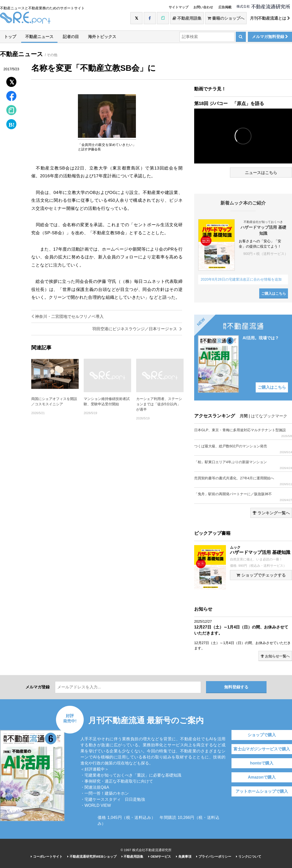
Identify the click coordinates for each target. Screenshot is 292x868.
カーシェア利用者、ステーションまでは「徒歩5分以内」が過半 (159, 404)
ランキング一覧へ (271, 513)
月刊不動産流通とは (270, 18)
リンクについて (249, 857)
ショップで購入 (262, 735)
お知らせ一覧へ (275, 656)
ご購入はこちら (274, 293)
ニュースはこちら (261, 173)
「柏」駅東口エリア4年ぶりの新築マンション (243, 465)
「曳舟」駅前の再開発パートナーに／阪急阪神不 (243, 497)
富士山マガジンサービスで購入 (262, 749)
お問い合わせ (203, 7)
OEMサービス (160, 857)
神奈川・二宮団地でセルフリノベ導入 (67, 316)
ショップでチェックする (261, 575)
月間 (244, 416)
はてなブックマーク (269, 416)
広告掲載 (225, 7)
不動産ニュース (39, 37)
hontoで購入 (262, 763)
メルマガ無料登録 (270, 37)
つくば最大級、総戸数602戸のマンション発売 (243, 449)
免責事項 (184, 857)
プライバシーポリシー (214, 857)
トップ (10, 37)
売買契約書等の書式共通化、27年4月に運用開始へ (243, 481)
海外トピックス (102, 37)
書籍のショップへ (226, 18)
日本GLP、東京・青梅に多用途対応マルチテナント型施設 (243, 433)
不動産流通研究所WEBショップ (92, 857)
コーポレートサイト (47, 857)
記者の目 (71, 37)
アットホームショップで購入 (262, 791)
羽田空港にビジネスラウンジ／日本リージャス (137, 329)
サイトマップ (179, 7)
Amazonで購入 (262, 777)
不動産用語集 (187, 18)
